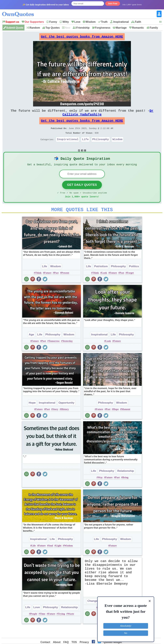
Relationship (126, 482)
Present (65, 283)
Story (55, 420)
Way (100, 488)
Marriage (121, 28)
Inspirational (121, 22)
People (34, 624)
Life (85, 146)
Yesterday (68, 352)
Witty (66, 22)
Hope (32, 413)
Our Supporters (34, 22)
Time (43, 624)
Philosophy (101, 146)
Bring (125, 488)
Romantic (138, 28)
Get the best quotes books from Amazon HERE (82, 38)
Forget (130, 283)
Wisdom (90, 22)
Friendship (83, 28)
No (126, 632)
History (65, 420)
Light (58, 556)
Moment (126, 420)
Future (48, 283)
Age (31, 345)
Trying (61, 624)
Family (154, 28)
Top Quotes (52, 28)
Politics (134, 277)
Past (56, 283)
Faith (138, 22)
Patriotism (101, 277)
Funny (53, 22)
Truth (104, 22)
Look (104, 283)
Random (35, 28)
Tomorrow (54, 352)
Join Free (113, 4)
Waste (71, 624)
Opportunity (66, 413)
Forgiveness (103, 28)
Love (77, 22)
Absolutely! (126, 625)
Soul (51, 556)
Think (38, 283)
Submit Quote (15, 28)
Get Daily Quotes (82, 193)
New (67, 28)
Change (92, 612)
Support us (12, 22)
